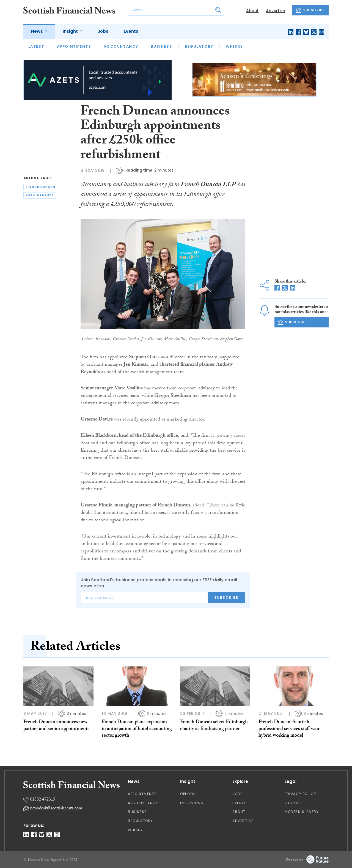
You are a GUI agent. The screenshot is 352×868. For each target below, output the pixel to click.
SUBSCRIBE (310, 10)
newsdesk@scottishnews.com (56, 809)
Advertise (275, 11)
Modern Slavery (302, 812)
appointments (40, 195)
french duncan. (41, 187)
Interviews (192, 803)
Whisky (234, 46)
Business (161, 46)
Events (131, 31)
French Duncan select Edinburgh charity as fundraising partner (214, 726)
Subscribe (226, 597)
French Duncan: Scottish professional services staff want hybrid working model (290, 729)
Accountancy (121, 46)
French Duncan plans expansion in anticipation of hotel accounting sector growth (137, 729)
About (252, 11)
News (38, 31)
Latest (36, 46)
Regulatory (199, 46)
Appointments (74, 46)
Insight (71, 31)
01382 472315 (43, 800)
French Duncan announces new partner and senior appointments (56, 726)
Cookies (293, 803)
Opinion (188, 794)
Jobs (103, 31)
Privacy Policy (300, 794)
